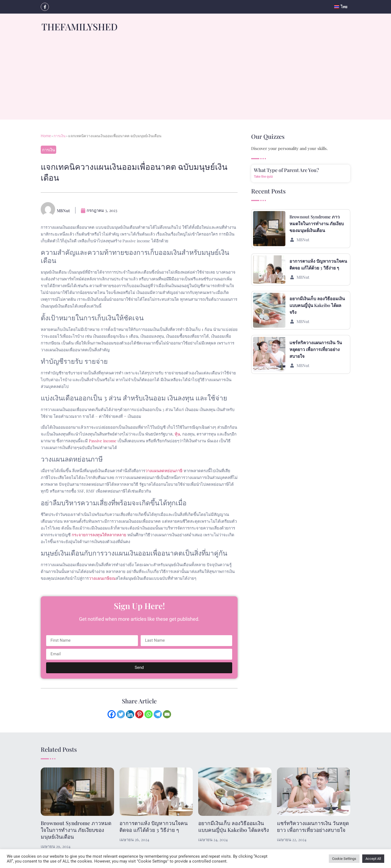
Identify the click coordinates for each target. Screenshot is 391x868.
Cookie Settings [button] (344, 859)
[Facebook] (112, 714)
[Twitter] (121, 714)
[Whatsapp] (149, 714)
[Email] (167, 714)
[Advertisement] (195, 82)
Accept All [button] (373, 859)
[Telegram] (158, 714)
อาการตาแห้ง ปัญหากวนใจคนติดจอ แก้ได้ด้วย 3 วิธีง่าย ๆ (154, 826)
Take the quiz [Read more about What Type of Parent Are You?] (263, 177)
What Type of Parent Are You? (286, 170)
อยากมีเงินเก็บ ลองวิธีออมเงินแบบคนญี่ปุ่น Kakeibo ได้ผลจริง (317, 305)
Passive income (103, 441)
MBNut (303, 240)
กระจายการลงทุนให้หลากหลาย (99, 535)
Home (46, 136)
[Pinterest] (139, 714)
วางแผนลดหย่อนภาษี (164, 471)
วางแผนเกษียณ (102, 578)
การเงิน (59, 136)
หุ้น (177, 434)
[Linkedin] (130, 714)
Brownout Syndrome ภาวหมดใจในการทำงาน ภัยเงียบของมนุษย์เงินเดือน (317, 223)
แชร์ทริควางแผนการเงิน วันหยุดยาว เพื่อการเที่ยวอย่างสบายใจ (316, 349)
